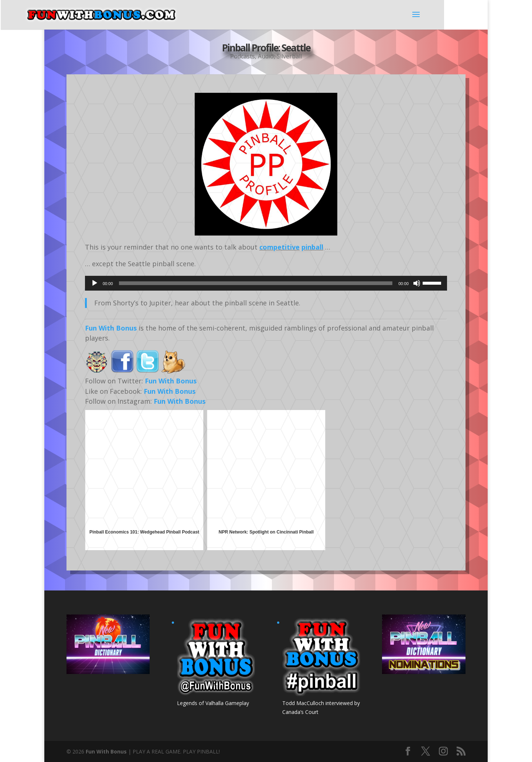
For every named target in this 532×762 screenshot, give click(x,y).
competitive (279, 247)
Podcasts (243, 55)
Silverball (289, 55)
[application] (266, 283)
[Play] (95, 283)
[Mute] (417, 283)
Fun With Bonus (111, 328)
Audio (266, 55)
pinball (312, 247)
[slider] (256, 283)
